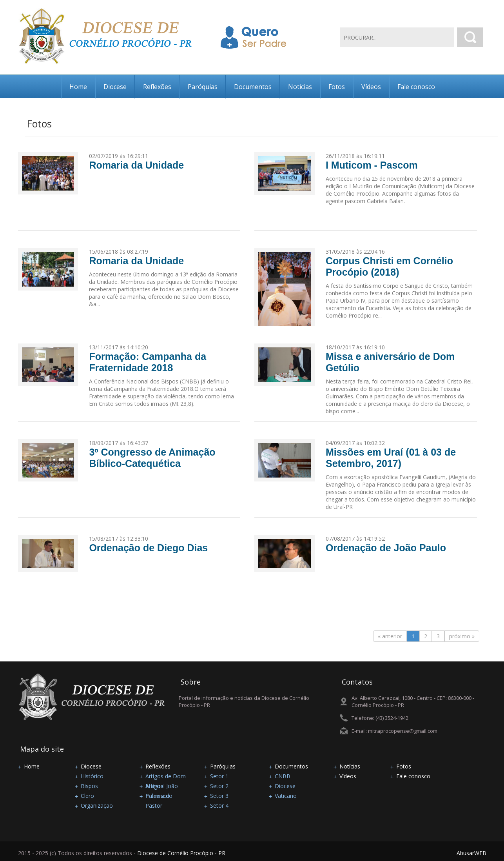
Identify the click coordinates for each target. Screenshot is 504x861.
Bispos (89, 786)
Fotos (337, 87)
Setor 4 (219, 806)
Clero (87, 796)
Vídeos (371, 87)
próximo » (462, 636)
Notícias (300, 87)
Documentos (253, 87)
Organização (97, 806)
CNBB (283, 776)
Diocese (115, 87)
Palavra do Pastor (159, 796)
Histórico (92, 776)
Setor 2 (219, 786)
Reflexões (157, 87)
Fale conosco (416, 87)
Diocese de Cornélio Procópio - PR (181, 853)
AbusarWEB (471, 853)
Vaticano (286, 796)
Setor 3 (219, 796)
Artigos (154, 786)
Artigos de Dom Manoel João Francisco (166, 777)
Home (78, 87)
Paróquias (203, 87)
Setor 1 (219, 776)
